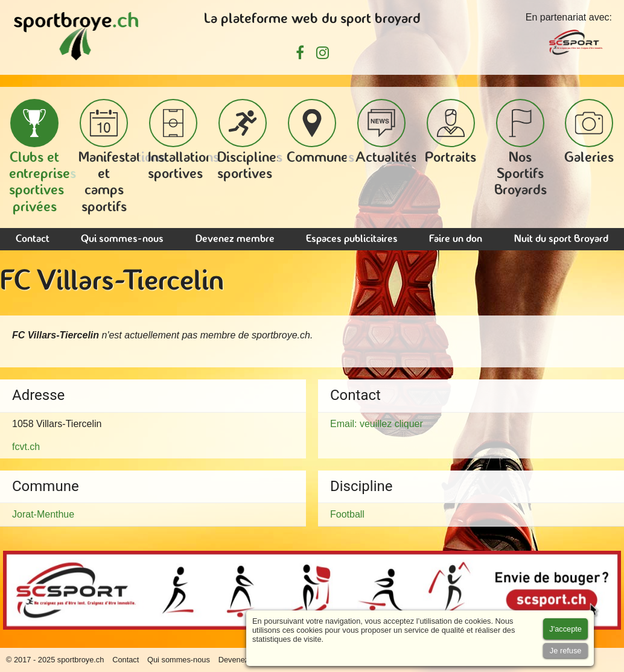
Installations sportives (183, 140)
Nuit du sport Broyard (561, 239)
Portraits (450, 132)
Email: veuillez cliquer (377, 424)
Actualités (386, 132)
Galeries (589, 132)
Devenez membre (235, 239)
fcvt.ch (26, 447)
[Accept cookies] (565, 629)
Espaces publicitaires (352, 239)
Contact (33, 239)
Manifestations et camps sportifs (122, 157)
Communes (320, 132)
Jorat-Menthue (43, 514)
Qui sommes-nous (122, 239)
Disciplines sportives (250, 140)
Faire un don (456, 239)
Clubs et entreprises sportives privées (43, 157)
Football (347, 514)
